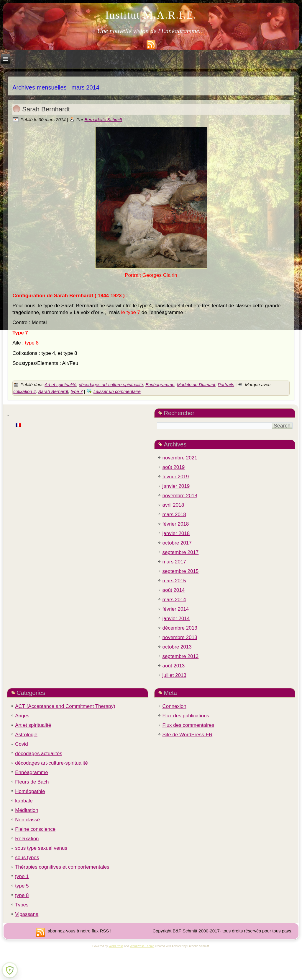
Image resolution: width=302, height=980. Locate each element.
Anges (22, 716)
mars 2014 (174, 600)
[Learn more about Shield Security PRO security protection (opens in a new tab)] (10, 970)
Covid (21, 744)
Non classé (27, 820)
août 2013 (173, 666)
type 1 (22, 876)
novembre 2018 (180, 496)
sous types (27, 858)
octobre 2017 (177, 543)
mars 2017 (174, 562)
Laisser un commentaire (117, 391)
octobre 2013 (177, 647)
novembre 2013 (180, 637)
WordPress (116, 946)
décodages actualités (39, 754)
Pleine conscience (35, 829)
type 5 (22, 886)
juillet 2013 (174, 675)
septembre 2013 (180, 656)
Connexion (174, 706)
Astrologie (26, 735)
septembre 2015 (180, 571)
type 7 (77, 391)
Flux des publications (186, 716)
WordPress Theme (142, 946)
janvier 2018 (176, 533)
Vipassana (27, 914)
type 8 (22, 895)
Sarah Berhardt (53, 391)
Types (22, 905)
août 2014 (173, 590)
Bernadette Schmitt (103, 120)
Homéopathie (30, 791)
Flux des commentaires (188, 725)
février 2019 (175, 477)
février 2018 (175, 524)
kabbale (24, 801)
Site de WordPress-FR (187, 735)
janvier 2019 (176, 486)
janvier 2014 (176, 619)
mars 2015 (174, 581)
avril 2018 (173, 505)
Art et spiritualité (60, 385)
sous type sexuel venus (41, 848)
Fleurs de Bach (32, 782)
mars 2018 (174, 515)
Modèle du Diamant (196, 385)
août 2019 (173, 467)
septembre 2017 (180, 552)
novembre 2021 (180, 458)
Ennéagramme (160, 385)
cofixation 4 (24, 391)
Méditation (27, 810)
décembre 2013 (180, 628)
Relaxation (27, 839)
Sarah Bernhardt (46, 109)
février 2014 (175, 609)
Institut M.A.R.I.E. (151, 15)
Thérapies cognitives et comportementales (62, 867)
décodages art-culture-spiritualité (111, 385)
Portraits (226, 385)
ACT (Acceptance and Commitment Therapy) (65, 706)
